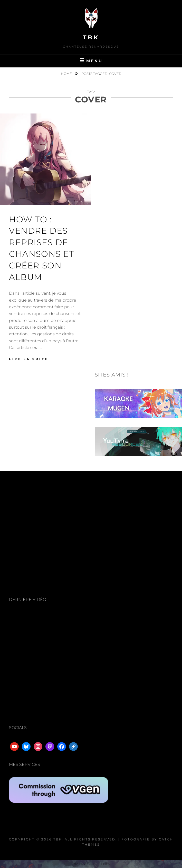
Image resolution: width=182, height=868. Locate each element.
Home (67, 74)
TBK (91, 37)
